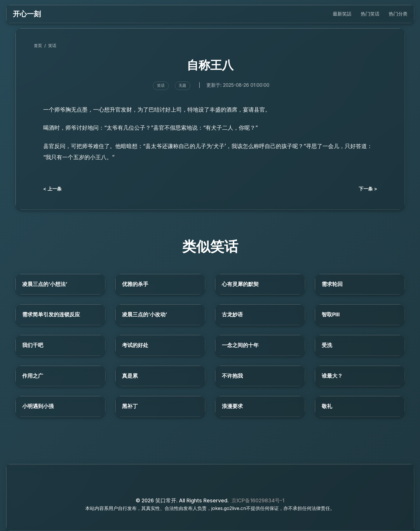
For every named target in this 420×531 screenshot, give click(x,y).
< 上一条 (52, 189)
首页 (38, 45)
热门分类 (398, 14)
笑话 (52, 45)
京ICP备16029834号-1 (258, 500)
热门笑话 (370, 14)
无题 (182, 85)
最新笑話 (342, 14)
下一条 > (368, 189)
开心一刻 (27, 14)
